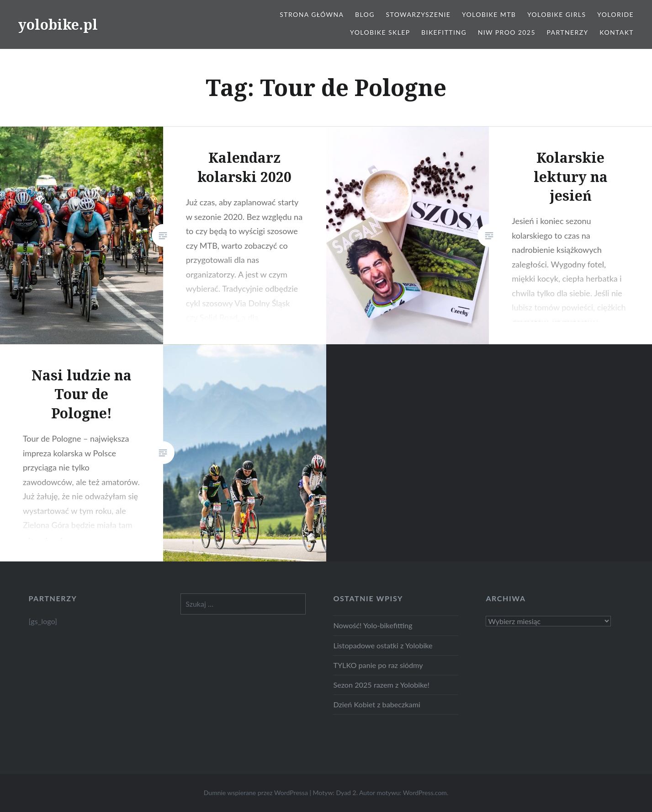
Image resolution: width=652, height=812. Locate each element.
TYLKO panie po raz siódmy (378, 665)
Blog (365, 14)
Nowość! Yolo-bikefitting (373, 625)
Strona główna (312, 14)
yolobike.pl (58, 24)
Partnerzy (568, 32)
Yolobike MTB (489, 14)
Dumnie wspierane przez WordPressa (256, 793)
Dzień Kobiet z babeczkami (376, 704)
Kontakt (617, 32)
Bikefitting (444, 32)
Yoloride (615, 14)
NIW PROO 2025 (507, 32)
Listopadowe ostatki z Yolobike (383, 645)
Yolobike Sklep (380, 32)
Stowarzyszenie (418, 14)
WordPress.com (425, 793)
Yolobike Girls (557, 14)
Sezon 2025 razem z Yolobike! (381, 685)
